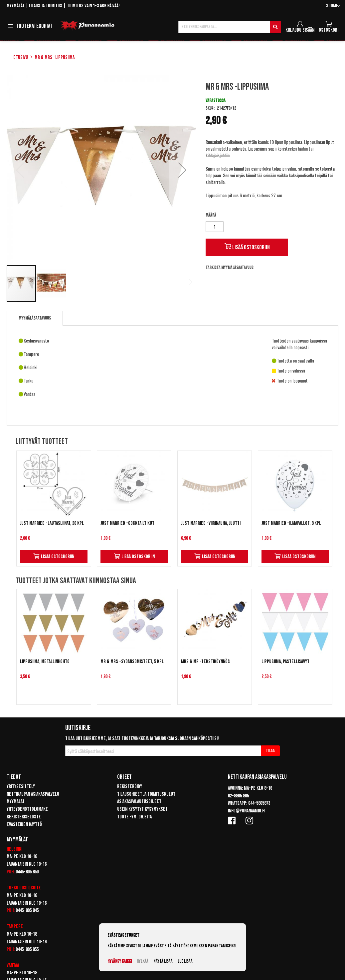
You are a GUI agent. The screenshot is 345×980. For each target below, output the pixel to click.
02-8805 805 (238, 796)
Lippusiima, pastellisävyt (285, 662)
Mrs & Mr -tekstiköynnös (205, 662)
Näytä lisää (163, 961)
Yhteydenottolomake (27, 809)
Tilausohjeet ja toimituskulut (146, 794)
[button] (333, 6)
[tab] (35, 318)
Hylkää (143, 961)
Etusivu (21, 57)
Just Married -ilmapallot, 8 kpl (291, 523)
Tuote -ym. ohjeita (134, 817)
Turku (12, 888)
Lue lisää (185, 961)
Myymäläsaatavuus (35, 318)
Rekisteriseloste (24, 817)
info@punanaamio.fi (247, 811)
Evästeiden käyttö (24, 825)
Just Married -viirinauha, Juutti (211, 523)
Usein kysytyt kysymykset (142, 809)
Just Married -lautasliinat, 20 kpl (52, 523)
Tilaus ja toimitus (45, 6)
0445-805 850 (27, 872)
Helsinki (14, 849)
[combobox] (230, 27)
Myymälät (16, 6)
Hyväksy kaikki (120, 961)
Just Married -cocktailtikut (127, 523)
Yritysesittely (21, 787)
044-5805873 (259, 803)
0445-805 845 (27, 911)
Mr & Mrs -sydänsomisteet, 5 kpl (132, 662)
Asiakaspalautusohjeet (139, 802)
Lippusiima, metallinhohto (45, 662)
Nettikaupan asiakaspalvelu (33, 794)
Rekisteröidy (130, 787)
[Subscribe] (270, 751)
